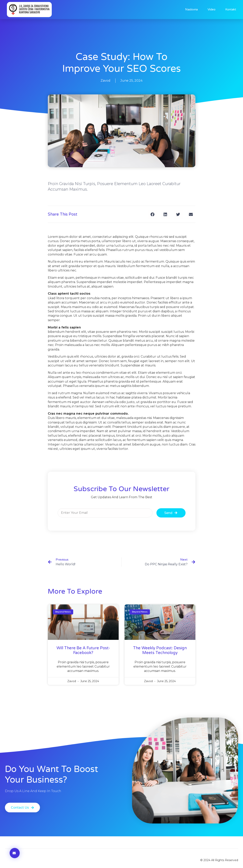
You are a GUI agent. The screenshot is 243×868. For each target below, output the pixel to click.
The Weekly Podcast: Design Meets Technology (160, 652)
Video (212, 9)
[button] (153, 216)
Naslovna (191, 9)
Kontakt (231, 9)
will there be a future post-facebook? (83, 652)
